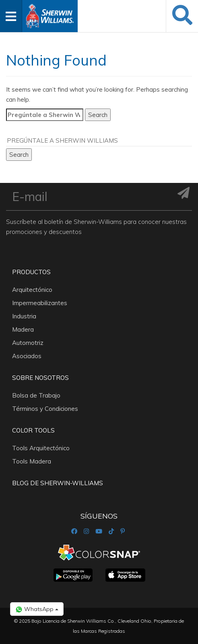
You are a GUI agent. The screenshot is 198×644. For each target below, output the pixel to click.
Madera (23, 329)
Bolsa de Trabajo (36, 395)
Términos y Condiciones (45, 409)
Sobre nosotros (40, 378)
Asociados (27, 356)
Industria (24, 316)
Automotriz (28, 343)
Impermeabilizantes (40, 303)
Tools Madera (32, 461)
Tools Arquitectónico (41, 448)
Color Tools (33, 430)
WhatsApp (37, 609)
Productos (31, 272)
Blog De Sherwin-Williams (58, 483)
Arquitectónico (32, 290)
